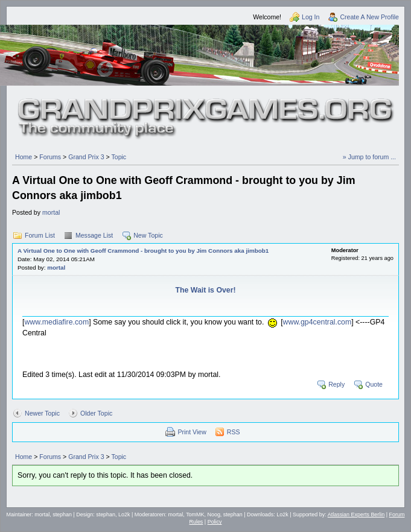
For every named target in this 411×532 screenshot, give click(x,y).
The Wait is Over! (205, 290)
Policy (215, 522)
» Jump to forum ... (369, 157)
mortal (51, 212)
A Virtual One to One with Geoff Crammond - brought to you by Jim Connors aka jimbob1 (143, 251)
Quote (374, 384)
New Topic (148, 235)
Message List (94, 235)
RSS (234, 432)
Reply (336, 384)
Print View (192, 432)
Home (24, 157)
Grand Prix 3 (86, 157)
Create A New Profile (369, 17)
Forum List (40, 235)
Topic (119, 157)
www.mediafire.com (56, 322)
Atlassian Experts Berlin (356, 515)
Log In (311, 17)
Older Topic (96, 413)
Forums (50, 157)
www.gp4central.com (317, 322)
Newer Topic (42, 413)
